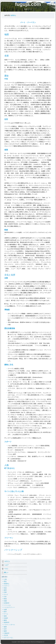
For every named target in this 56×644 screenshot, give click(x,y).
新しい (6, 572)
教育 (5, 590)
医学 (5, 612)
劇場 (5, 620)
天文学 (6, 635)
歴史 (5, 581)
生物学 (6, 618)
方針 (5, 597)
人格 (5, 579)
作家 (5, 592)
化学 (5, 629)
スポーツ (7, 586)
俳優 (5, 601)
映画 (5, 599)
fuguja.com (28, 4)
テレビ (6, 594)
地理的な (13, 15)
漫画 (5, 616)
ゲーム (6, 614)
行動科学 (7, 633)
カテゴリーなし (9, 638)
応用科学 (7, 603)
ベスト (6, 569)
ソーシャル (7, 605)
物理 (5, 631)
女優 (5, 609)
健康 (5, 627)
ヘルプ (6, 565)
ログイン (7, 561)
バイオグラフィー (9, 607)
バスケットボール (9, 625)
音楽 (5, 588)
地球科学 (7, 622)
